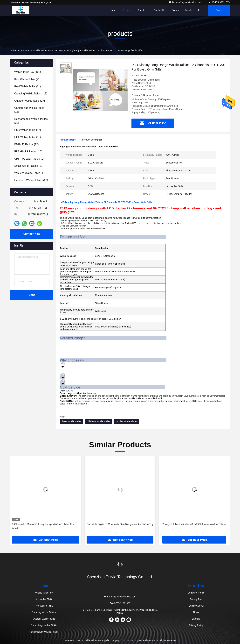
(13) (29, 110)
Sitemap (196, 619)
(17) (30, 173)
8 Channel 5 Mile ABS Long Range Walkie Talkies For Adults (43, 526)
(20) (31, 121)
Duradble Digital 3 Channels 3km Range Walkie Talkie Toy (120, 524)
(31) (28, 137)
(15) (31, 94)
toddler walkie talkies (126, 421)
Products (127, 10)
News (196, 612)
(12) (28, 130)
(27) (30, 101)
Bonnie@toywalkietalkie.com (185, 2)
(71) (27, 79)
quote (219, 10)
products (25, 50)
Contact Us (159, 10)
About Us (143, 10)
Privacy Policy (196, 625)
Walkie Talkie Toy (42, 50)
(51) (28, 86)
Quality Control (196, 606)
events (175, 10)
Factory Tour (196, 599)
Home (113, 10)
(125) (28, 72)
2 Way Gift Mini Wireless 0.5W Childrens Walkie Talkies (194, 524)
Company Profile (196, 593)
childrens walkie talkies (98, 421)
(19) (29, 166)
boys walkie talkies (72, 421)
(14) (30, 159)
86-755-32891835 (219, 2)
